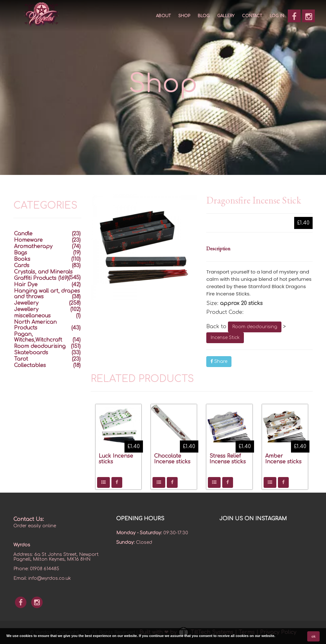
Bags (21, 253)
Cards (22, 266)
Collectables (30, 365)
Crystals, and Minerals (43, 272)
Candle (23, 234)
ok (313, 636)
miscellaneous (32, 316)
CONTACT (252, 16)
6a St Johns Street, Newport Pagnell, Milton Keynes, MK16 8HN (56, 557)
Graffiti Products (35, 278)
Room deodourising (255, 327)
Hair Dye (26, 285)
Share (219, 361)
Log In (277, 16)
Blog (204, 16)
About (163, 16)
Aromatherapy (33, 246)
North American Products (35, 325)
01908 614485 (45, 569)
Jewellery (26, 303)
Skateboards (31, 353)
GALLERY (226, 16)
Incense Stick (225, 338)
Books (22, 259)
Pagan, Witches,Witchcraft (38, 337)
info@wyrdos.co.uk (50, 578)
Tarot (21, 359)
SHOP (184, 16)
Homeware (28, 240)
